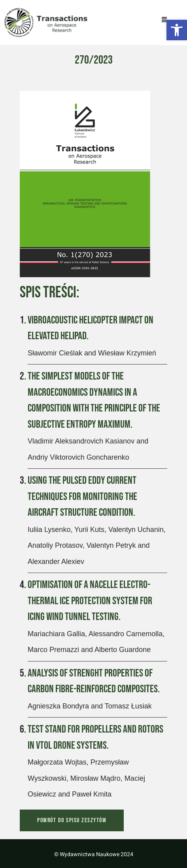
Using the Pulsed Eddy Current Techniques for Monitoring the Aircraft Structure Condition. (82, 497)
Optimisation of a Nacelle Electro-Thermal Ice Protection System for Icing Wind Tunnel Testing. (90, 601)
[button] (177, 30)
